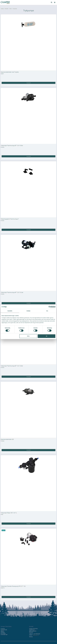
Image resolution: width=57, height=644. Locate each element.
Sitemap (31, 637)
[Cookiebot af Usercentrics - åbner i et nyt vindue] (50, 307)
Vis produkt (29, 83)
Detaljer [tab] (28, 311)
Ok (47, 336)
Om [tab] (47, 311)
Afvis (28, 336)
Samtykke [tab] (10, 311)
